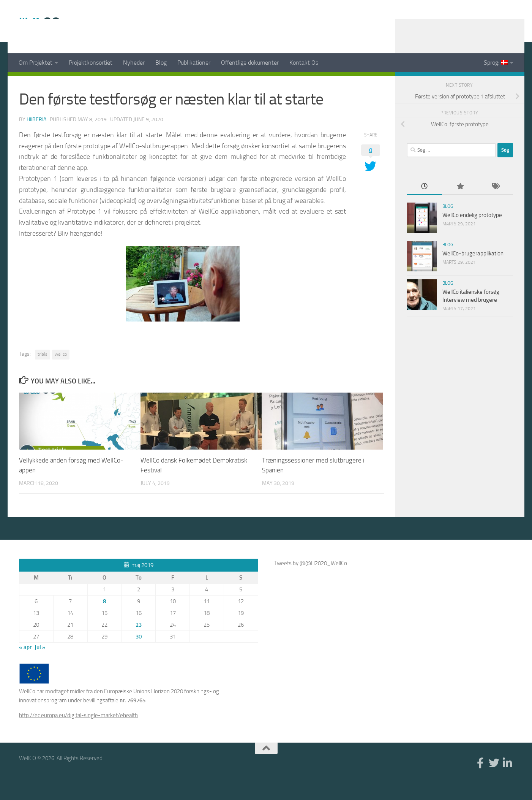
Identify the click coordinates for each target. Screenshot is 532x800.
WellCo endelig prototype (472, 234)
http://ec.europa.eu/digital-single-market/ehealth (78, 734)
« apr (25, 666)
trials (43, 373)
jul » (40, 666)
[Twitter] (496, 83)
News (27, 83)
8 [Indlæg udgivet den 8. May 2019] (104, 620)
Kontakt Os (304, 63)
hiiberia (36, 139)
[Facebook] (484, 83)
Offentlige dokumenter (250, 63)
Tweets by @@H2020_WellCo (310, 582)
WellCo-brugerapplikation (473, 272)
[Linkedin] (508, 83)
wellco (61, 373)
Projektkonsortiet (91, 63)
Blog (161, 63)
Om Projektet (36, 63)
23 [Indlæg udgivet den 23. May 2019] (139, 644)
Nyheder (134, 63)
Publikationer (194, 63)
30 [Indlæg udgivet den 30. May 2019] (139, 656)
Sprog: (496, 63)
